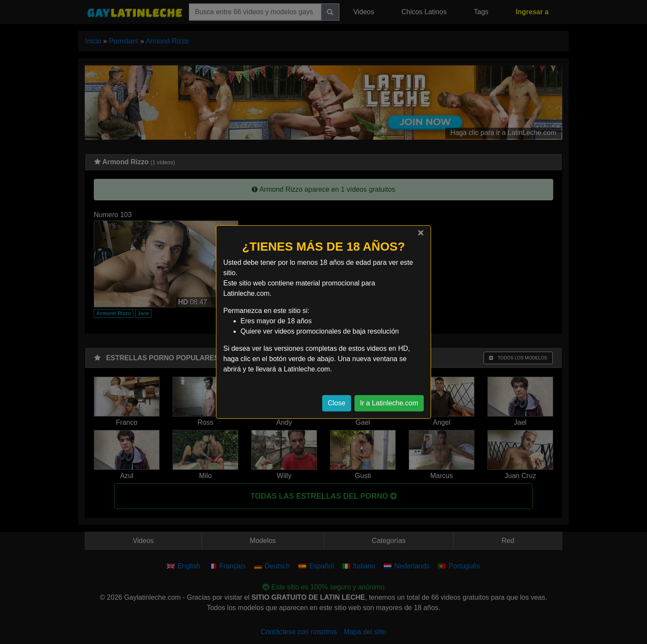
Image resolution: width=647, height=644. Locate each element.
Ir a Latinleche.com (389, 403)
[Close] (421, 233)
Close (337, 403)
